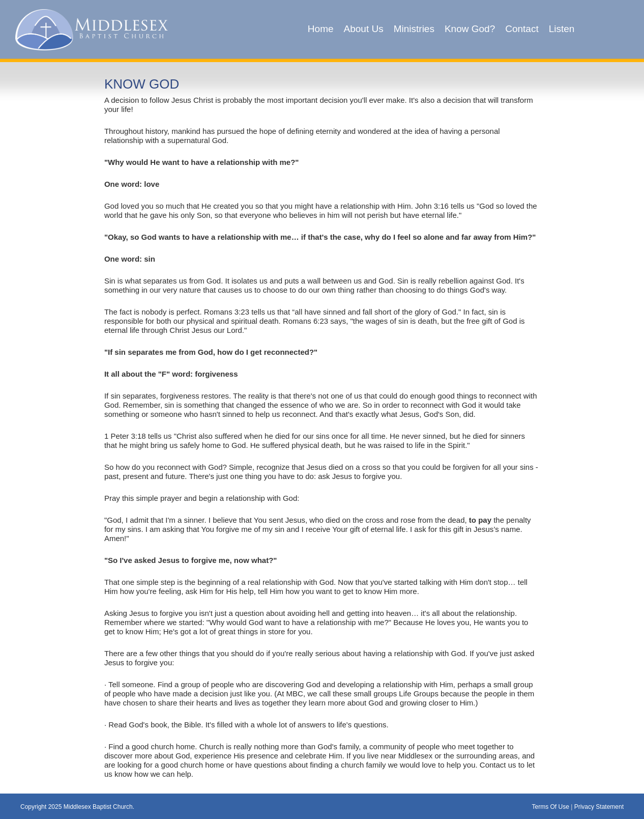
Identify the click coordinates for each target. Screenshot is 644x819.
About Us (364, 29)
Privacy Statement (599, 807)
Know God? (470, 29)
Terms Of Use (550, 807)
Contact (522, 29)
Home (321, 29)
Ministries (414, 29)
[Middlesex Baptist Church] (92, 29)
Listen (562, 29)
